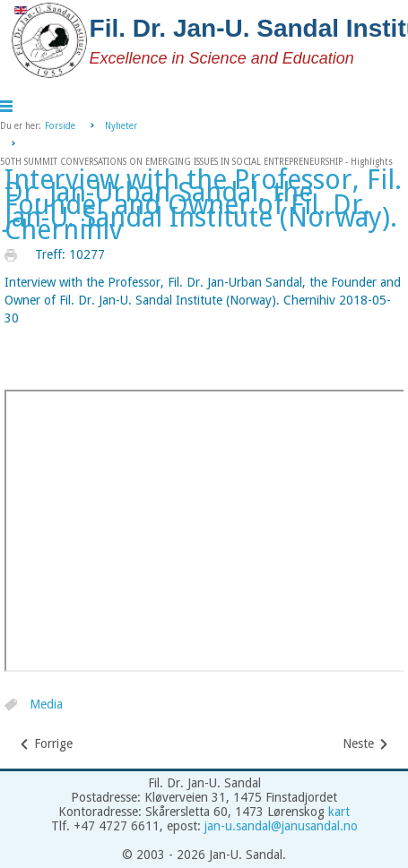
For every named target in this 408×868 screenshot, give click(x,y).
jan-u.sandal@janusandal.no (281, 826)
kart (339, 812)
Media (46, 705)
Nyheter (121, 126)
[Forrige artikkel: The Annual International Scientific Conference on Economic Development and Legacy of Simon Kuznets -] (45, 744)
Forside (60, 126)
